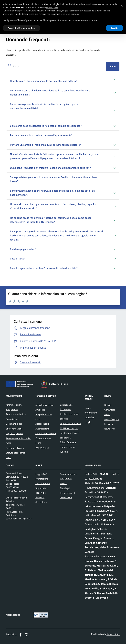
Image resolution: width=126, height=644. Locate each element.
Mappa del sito (13, 615)
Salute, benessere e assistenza (69, 435)
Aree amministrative (16, 414)
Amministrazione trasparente (68, 476)
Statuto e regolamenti (16, 453)
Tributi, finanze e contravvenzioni (68, 445)
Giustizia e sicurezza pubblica (70, 416)
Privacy (64, 483)
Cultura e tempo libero (43, 440)
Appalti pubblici (42, 424)
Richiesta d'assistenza (42, 500)
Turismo (64, 452)
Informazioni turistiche (91, 415)
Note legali (65, 488)
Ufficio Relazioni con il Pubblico (16, 499)
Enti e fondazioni (14, 429)
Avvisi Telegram (112, 419)
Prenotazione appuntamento (43, 481)
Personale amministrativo (18, 438)
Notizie (108, 405)
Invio (113, 66)
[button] (122, 5)
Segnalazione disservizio (42, 490)
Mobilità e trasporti (69, 428)
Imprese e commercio (70, 423)
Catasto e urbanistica (46, 433)
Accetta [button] (115, 28)
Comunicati (110, 410)
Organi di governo (14, 433)
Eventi (88, 408)
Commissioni (12, 419)
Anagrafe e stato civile (43, 417)
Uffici (8, 457)
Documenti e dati (14, 424)
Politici (9, 443)
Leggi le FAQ (41, 474)
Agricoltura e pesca (44, 405)
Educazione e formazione (66, 407)
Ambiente (40, 410)
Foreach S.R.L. (113, 634)
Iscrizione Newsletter (110, 426)
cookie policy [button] (52, 8)
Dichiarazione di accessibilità (68, 495)
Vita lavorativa (42, 448)
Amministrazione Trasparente (14, 407)
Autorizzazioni (42, 429)
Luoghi (88, 422)
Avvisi (107, 414)
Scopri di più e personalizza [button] (21, 28)
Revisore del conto (15, 448)
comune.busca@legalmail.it (19, 519)
